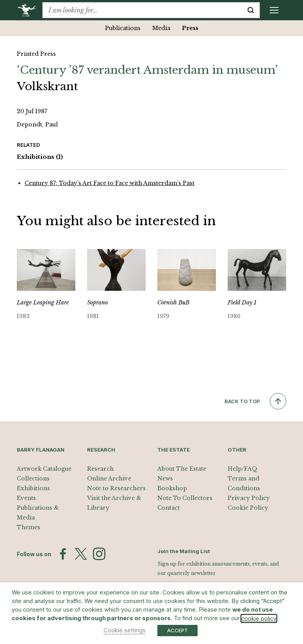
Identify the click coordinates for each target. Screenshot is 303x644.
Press (190, 28)
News (165, 479)
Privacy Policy (249, 498)
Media (161, 28)
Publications (123, 28)
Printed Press (36, 54)
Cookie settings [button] (125, 630)
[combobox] (142, 10)
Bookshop (172, 488)
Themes (29, 527)
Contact (168, 508)
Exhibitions (40, 157)
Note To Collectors (185, 498)
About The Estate (182, 469)
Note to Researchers (116, 488)
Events (26, 498)
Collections (33, 479)
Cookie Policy (248, 508)
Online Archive (109, 479)
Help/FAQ (242, 469)
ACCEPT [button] (177, 630)
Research (100, 469)
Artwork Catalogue (44, 469)
